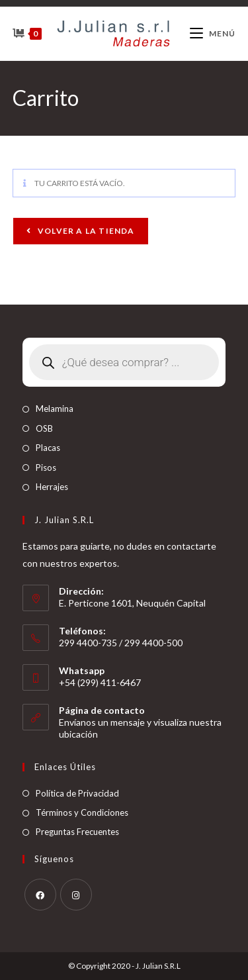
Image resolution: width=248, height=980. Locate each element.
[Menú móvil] (213, 33)
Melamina (55, 409)
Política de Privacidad (77, 793)
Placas (48, 448)
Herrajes (52, 487)
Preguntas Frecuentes (77, 832)
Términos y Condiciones (82, 812)
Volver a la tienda (85, 231)
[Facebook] (40, 895)
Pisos (46, 467)
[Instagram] (76, 895)
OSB (44, 428)
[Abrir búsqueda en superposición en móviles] (124, 362)
